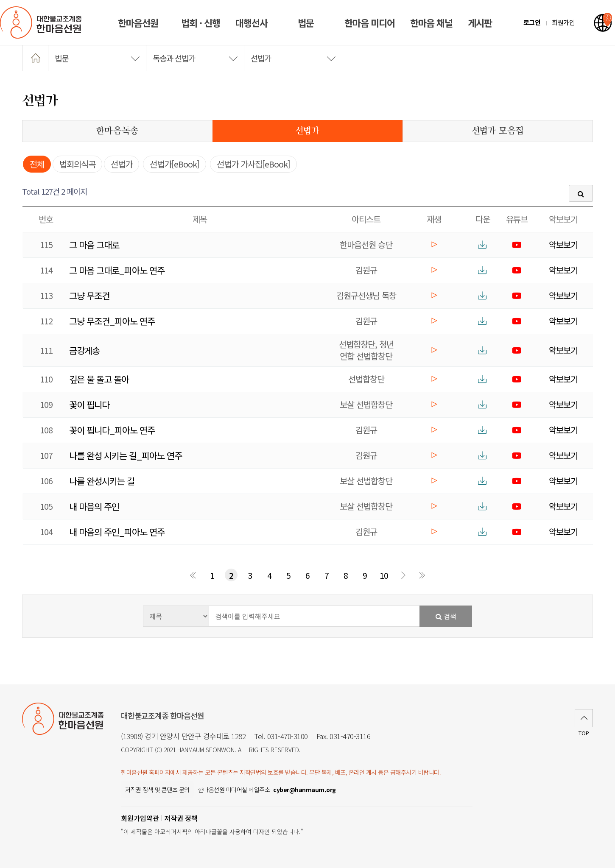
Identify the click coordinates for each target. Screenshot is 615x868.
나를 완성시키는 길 (102, 481)
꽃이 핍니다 (89, 405)
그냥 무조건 (89, 296)
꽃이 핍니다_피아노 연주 (112, 430)
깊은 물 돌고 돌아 (99, 379)
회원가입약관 (140, 818)
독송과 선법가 (195, 58)
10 (384, 575)
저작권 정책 (181, 818)
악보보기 (563, 244)
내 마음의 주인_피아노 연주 (117, 532)
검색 (446, 616)
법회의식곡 (77, 164)
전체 (37, 164)
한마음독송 (117, 131)
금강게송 (84, 350)
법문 (97, 58)
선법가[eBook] (175, 164)
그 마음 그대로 (94, 245)
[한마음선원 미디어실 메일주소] (305, 790)
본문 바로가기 (0, 0)
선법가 (293, 58)
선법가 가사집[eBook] (253, 164)
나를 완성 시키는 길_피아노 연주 (126, 455)
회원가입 (563, 22)
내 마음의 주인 (94, 506)
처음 (193, 575)
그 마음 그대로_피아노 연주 (117, 270)
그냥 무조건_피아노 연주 (112, 321)
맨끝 (422, 575)
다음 (403, 575)
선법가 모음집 (498, 131)
